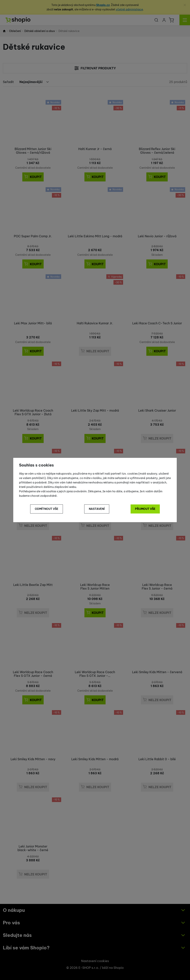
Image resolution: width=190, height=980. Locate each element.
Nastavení (97, 509)
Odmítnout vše (47, 509)
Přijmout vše (145, 509)
